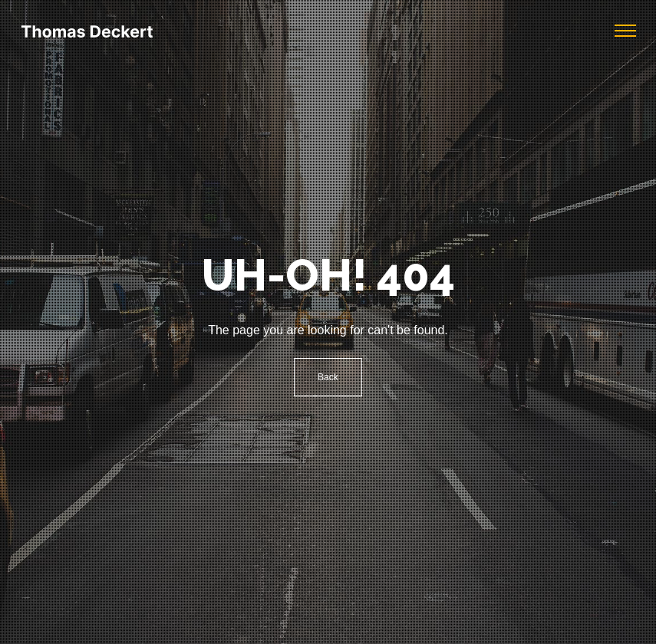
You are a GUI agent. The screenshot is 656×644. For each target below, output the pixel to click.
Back (328, 377)
